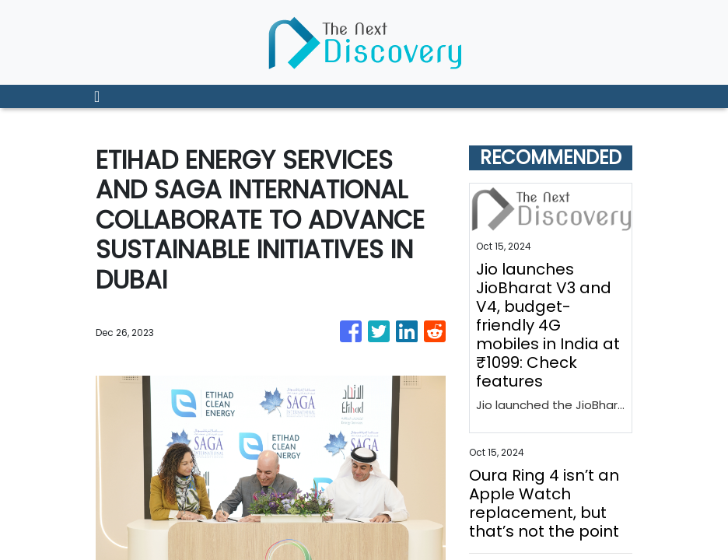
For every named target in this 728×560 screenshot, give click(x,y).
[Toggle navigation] (97, 96)
